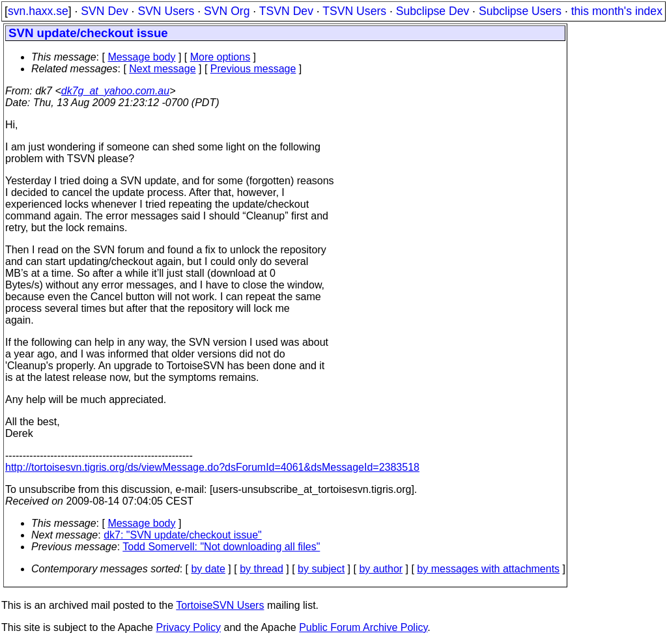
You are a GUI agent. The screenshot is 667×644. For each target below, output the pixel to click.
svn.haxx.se (38, 11)
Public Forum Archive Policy (363, 627)
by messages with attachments (488, 569)
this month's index (617, 11)
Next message (162, 69)
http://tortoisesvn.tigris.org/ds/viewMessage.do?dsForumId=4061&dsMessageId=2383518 (212, 467)
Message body (141, 57)
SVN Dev (104, 11)
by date (208, 569)
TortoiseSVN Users (220, 605)
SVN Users (166, 11)
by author (381, 569)
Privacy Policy (188, 627)
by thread (262, 569)
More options (220, 57)
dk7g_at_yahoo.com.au (115, 91)
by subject (321, 569)
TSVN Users (354, 11)
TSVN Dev (286, 11)
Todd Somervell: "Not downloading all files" (221, 547)
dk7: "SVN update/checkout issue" (183, 535)
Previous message (253, 69)
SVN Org (227, 11)
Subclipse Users (520, 11)
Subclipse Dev (433, 11)
